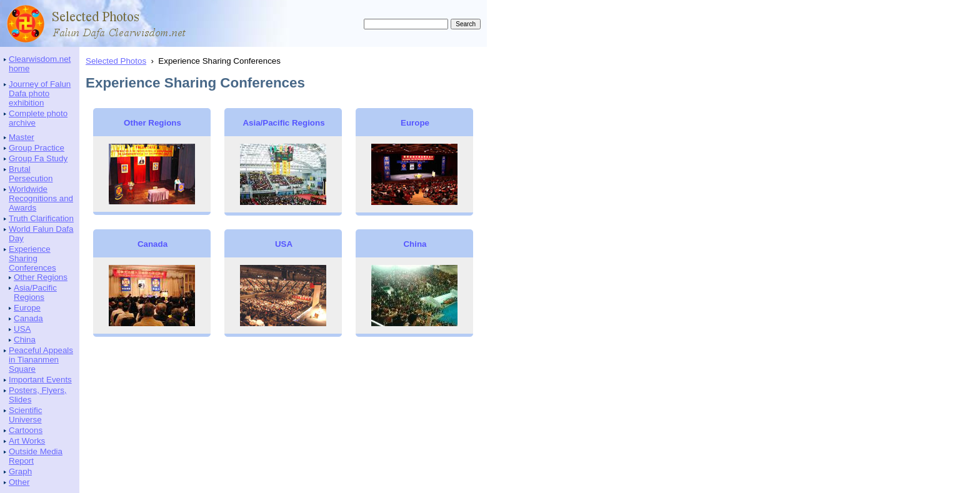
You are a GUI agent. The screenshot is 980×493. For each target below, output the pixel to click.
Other (19, 482)
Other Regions (41, 277)
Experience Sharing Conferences (32, 258)
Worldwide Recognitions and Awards (41, 198)
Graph (20, 471)
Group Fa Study (38, 158)
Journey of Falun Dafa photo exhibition (40, 93)
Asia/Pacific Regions (35, 292)
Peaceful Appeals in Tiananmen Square (41, 360)
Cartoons (26, 430)
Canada (28, 318)
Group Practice (37, 148)
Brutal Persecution (31, 174)
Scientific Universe (25, 415)
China (25, 340)
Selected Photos (116, 61)
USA (22, 329)
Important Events (40, 380)
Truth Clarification (41, 218)
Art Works (27, 441)
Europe (27, 308)
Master (22, 137)
